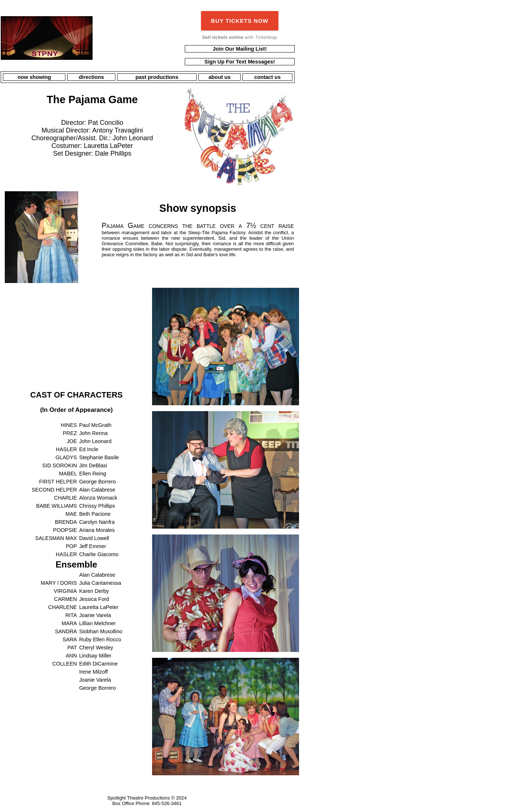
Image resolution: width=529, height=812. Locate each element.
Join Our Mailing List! (240, 49)
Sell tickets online (223, 37)
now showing (34, 77)
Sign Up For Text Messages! (240, 62)
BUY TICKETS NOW (240, 21)
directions (91, 77)
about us (220, 77)
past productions (157, 77)
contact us (267, 77)
